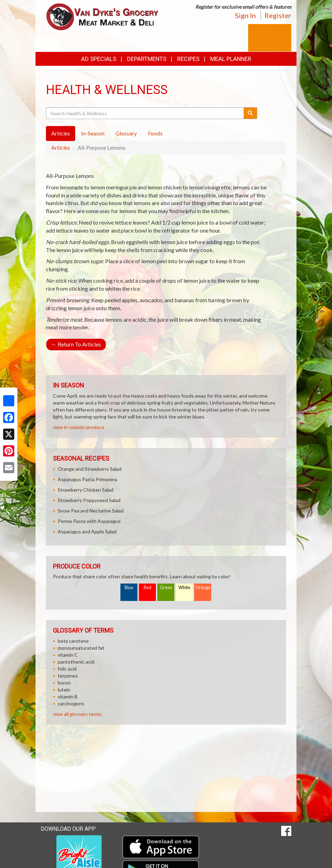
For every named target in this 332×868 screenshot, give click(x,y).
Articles (61, 147)
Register (278, 15)
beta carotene (73, 641)
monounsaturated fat (81, 648)
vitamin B (68, 697)
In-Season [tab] (93, 133)
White (184, 588)
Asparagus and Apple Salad (87, 531)
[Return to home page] (103, 16)
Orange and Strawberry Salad (90, 469)
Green (166, 588)
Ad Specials (99, 59)
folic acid (67, 669)
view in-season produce (79, 427)
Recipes (188, 59)
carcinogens (71, 703)
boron (64, 683)
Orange (203, 588)
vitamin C (68, 655)
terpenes (68, 676)
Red (148, 588)
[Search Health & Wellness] (145, 113)
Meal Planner (231, 59)
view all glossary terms (77, 714)
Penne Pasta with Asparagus (89, 521)
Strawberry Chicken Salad (86, 490)
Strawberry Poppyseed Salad (89, 500)
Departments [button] (147, 59)
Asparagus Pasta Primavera (88, 479)
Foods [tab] (155, 133)
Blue (129, 588)
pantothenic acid (76, 662)
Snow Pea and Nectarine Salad (91, 511)
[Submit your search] (250, 113)
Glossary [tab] (126, 133)
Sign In (245, 15)
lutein (64, 690)
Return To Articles (76, 344)
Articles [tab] (61, 133)
